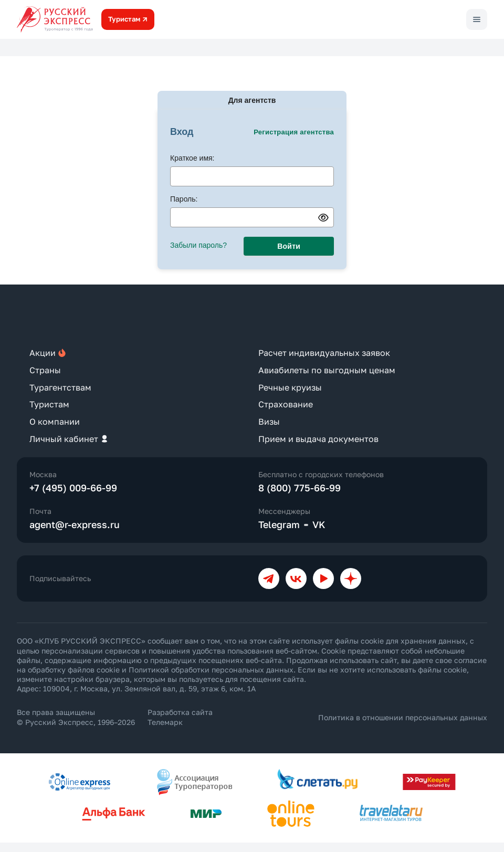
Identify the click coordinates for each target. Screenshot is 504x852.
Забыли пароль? (198, 245)
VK (319, 524)
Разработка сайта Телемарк (180, 717)
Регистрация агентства (294, 132)
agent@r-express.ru (75, 524)
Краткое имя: (192, 158)
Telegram (279, 524)
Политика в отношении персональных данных (403, 717)
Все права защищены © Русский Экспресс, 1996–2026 (76, 717)
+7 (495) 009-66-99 (73, 488)
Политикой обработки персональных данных (211, 670)
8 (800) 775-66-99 (300, 488)
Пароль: (184, 199)
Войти (289, 246)
